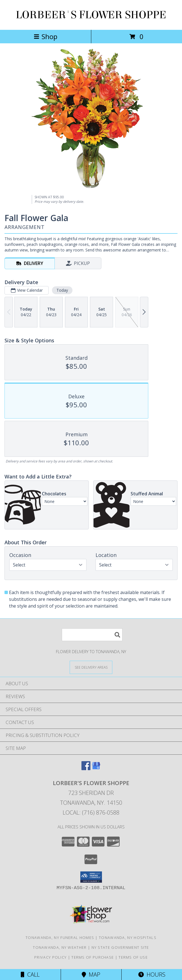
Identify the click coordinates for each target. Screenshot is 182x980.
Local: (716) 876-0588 (91, 812)
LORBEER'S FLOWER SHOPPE (91, 15)
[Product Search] (92, 635)
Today (62, 290)
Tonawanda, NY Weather (60, 947)
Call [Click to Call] (30, 975)
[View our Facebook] (86, 768)
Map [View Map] (91, 975)
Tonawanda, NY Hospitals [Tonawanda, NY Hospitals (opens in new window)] (128, 938)
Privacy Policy (50, 957)
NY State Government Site (120, 947)
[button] (91, 877)
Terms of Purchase (93, 957)
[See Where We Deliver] (91, 667)
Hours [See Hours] (152, 975)
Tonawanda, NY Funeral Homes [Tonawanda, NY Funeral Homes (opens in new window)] (60, 938)
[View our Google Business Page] (96, 768)
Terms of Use (133, 957)
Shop (46, 36)
